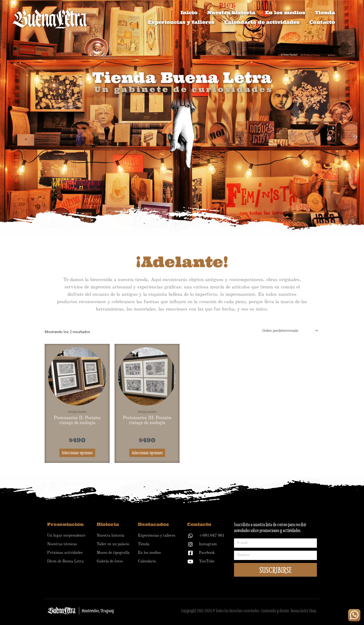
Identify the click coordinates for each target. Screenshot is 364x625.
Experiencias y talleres (181, 22)
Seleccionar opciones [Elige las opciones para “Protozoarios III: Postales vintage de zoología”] (147, 453)
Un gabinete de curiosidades (184, 89)
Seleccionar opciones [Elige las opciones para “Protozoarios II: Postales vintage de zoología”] (77, 453)
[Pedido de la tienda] (289, 331)
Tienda (325, 13)
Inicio (189, 13)
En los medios (285, 13)
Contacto (322, 22)
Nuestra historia (231, 13)
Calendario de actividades (262, 22)
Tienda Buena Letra (182, 77)
